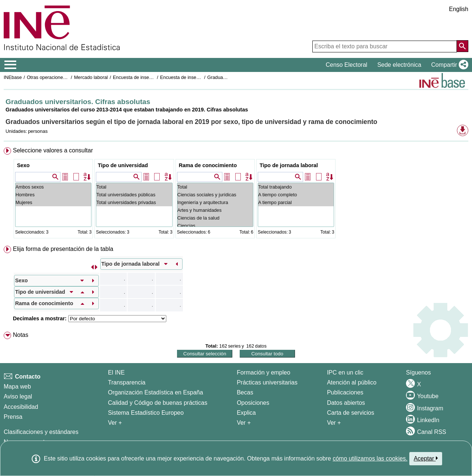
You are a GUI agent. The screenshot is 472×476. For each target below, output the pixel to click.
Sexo (23, 165)
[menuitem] (236, 194)
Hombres (53, 195)
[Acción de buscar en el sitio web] (462, 46)
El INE (116, 372)
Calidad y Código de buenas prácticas (158, 403)
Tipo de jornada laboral (289, 165)
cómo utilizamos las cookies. (370, 458)
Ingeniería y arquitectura (215, 202)
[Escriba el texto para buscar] (385, 46)
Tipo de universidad (123, 165)
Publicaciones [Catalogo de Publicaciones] (345, 392)
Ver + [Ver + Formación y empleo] (244, 423)
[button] (448, 65)
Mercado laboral (91, 77)
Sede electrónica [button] (399, 65)
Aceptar (426, 458)
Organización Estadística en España (156, 392)
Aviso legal (18, 396)
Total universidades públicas (134, 195)
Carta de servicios (351, 413)
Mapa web (17, 387)
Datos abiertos (346, 403)
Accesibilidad (21, 407)
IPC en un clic (345, 372)
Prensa (13, 417)
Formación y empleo (263, 372)
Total (134, 187)
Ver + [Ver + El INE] (115, 423)
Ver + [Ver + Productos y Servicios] (334, 423)
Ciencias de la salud (215, 218)
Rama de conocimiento (208, 165)
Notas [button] (21, 335)
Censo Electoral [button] (346, 65)
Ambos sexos (53, 187)
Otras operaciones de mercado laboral (67, 77)
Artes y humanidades (215, 210)
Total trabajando (296, 187)
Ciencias (215, 226)
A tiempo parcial (296, 202)
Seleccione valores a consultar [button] (53, 150)
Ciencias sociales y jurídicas (215, 195)
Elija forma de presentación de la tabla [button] (63, 249)
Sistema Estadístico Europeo (146, 413)
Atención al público (352, 382)
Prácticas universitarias (267, 382)
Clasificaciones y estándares (41, 432)
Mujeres (53, 202)
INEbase (13, 77)
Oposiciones (253, 403)
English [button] (459, 9)
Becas (245, 392)
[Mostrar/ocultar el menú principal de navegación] (11, 65)
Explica (246, 413)
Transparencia (127, 382)
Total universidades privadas (134, 202)
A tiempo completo (296, 195)
